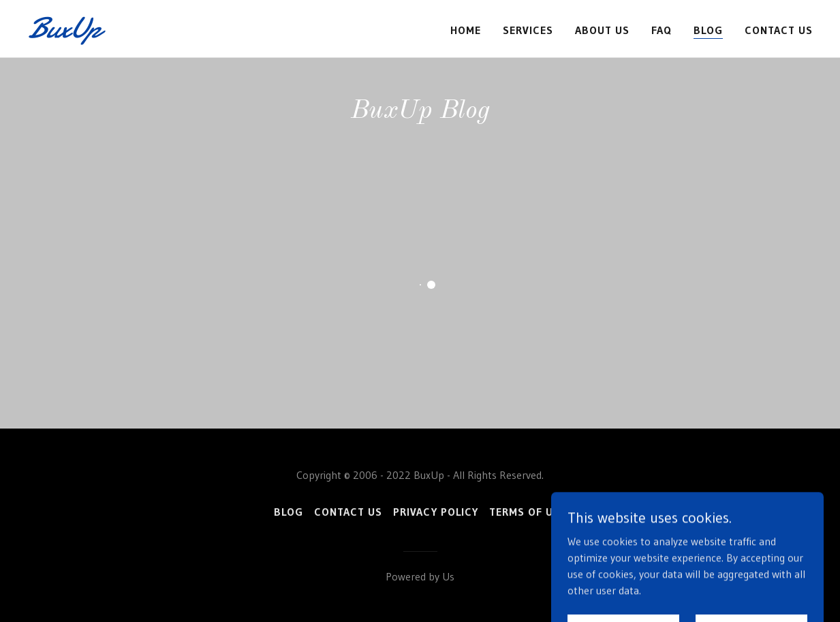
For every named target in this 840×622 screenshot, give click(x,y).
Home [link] (466, 30)
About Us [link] (602, 30)
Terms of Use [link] (528, 512)
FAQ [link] (662, 30)
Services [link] (528, 30)
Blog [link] (708, 30)
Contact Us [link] (779, 30)
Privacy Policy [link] (435, 512)
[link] (165, 33)
